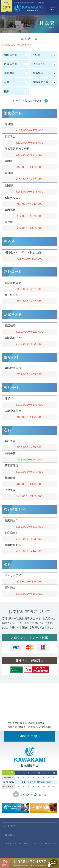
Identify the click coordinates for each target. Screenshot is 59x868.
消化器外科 (11, 55)
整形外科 (38, 73)
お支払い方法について (27, 101)
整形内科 (10, 73)
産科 (7, 82)
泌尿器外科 (39, 64)
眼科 (7, 91)
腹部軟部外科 (41, 82)
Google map (28, 736)
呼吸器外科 (11, 64)
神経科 (37, 55)
